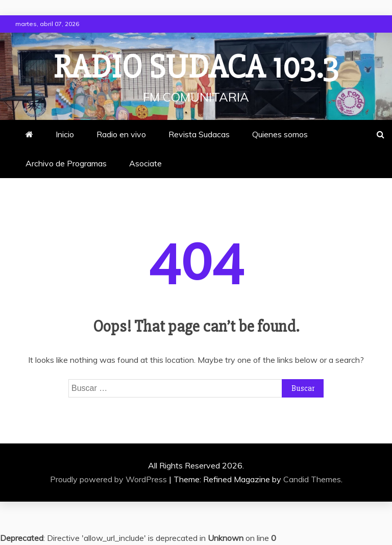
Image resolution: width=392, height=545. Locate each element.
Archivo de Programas (66, 163)
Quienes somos (280, 134)
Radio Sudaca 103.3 (196, 67)
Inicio (65, 134)
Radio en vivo (121, 134)
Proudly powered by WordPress (109, 479)
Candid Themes (312, 479)
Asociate (145, 163)
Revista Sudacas (199, 134)
